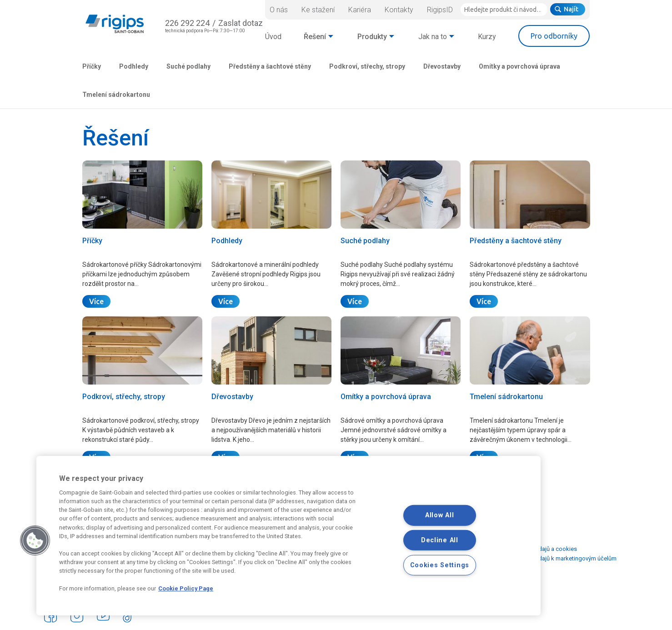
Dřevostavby (442, 66)
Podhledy (134, 66)
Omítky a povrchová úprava (519, 66)
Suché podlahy (188, 66)
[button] (35, 540)
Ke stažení (318, 10)
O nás (279, 10)
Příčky (92, 66)
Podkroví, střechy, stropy (367, 66)
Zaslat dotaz (241, 23)
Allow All (439, 515)
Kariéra (360, 10)
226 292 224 (187, 23)
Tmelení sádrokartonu (116, 95)
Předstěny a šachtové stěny (270, 66)
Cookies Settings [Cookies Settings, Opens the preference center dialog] (440, 565)
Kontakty (399, 10)
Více (96, 301)
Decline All (440, 540)
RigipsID (440, 10)
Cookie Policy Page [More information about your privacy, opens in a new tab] (186, 588)
